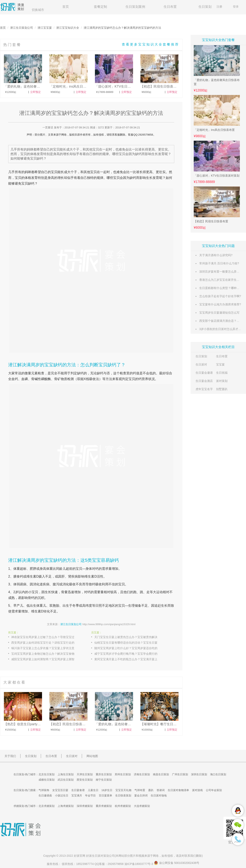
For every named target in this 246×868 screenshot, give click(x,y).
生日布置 (170, 7)
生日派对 (201, 364)
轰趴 (151, 790)
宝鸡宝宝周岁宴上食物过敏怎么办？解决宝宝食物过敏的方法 (47, 654)
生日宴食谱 (78, 790)
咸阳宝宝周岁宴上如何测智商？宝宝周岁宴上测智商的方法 (47, 659)
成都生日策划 (47, 780)
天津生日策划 (85, 774)
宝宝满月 (77, 795)
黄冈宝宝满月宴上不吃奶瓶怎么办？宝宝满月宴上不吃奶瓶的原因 (130, 659)
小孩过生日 (62, 795)
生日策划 (205, 7)
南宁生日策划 (104, 780)
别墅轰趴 (222, 389)
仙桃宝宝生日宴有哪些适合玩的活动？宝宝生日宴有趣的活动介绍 (130, 643)
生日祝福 (222, 373)
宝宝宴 (220, 364)
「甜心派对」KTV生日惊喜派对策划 (217, 176)
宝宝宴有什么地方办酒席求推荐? (220, 304)
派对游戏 (197, 790)
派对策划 (222, 381)
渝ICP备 (139, 864)
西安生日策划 (85, 780)
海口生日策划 (218, 774)
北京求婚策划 (47, 806)
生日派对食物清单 (178, 790)
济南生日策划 (142, 774)
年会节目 (90, 795)
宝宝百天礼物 (123, 790)
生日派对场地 (159, 795)
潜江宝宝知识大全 (68, 28)
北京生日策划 (47, 774)
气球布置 (140, 790)
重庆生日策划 (104, 774)
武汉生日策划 (66, 780)
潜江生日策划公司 (22, 28)
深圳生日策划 (199, 774)
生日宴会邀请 (204, 373)
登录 (236, 7)
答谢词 (161, 790)
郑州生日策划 (123, 774)
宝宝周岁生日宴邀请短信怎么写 (219, 313)
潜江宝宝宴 (45, 28)
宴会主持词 (141, 795)
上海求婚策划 (66, 806)
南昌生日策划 (161, 774)
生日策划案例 (135, 7)
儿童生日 (93, 790)
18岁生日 (107, 790)
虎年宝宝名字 (204, 389)
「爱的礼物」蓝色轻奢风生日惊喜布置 (217, 82)
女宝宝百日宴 (60, 790)
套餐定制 (100, 7)
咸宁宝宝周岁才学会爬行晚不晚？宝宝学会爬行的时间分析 (130, 654)
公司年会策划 (214, 790)
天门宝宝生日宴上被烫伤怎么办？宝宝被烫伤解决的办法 (130, 637)
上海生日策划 (66, 774)
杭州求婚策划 (123, 806)
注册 (219, 7)
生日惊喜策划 (123, 795)
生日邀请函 (45, 795)
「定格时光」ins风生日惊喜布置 (214, 130)
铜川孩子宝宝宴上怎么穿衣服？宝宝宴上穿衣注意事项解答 (47, 648)
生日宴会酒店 (204, 381)
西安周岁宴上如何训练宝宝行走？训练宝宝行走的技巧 (46, 643)
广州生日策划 (180, 774)
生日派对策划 (100, 856)
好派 (77, 856)
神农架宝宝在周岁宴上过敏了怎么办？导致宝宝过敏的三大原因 (47, 637)
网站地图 (92, 756)
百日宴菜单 (105, 795)
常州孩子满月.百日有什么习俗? (219, 263)
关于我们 (10, 756)
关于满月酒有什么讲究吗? (216, 255)
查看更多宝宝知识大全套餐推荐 (150, 44)
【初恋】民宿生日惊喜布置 (211, 221)
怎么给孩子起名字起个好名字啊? (220, 296)
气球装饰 (44, 790)
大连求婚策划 (142, 806)
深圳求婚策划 (85, 806)
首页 (66, 7)
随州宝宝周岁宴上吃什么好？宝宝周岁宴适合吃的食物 (129, 648)
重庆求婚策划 (104, 806)
